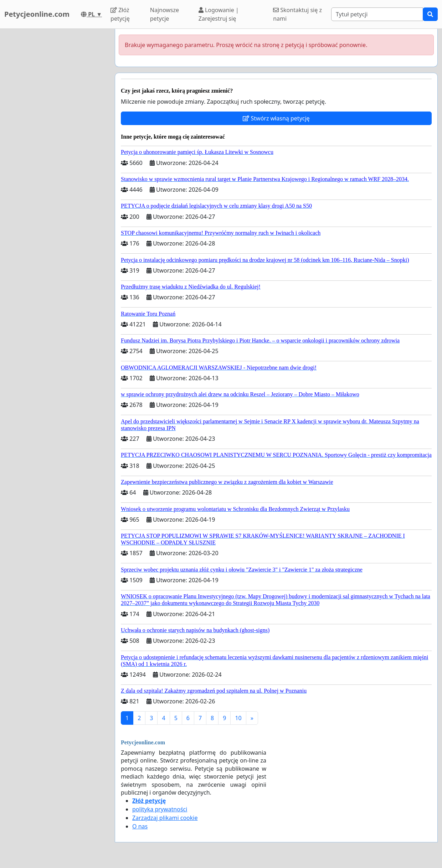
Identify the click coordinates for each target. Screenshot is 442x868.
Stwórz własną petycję (276, 118)
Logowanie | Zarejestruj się (219, 14)
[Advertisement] (55, 136)
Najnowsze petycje (165, 14)
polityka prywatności (160, 809)
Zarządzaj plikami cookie (165, 818)
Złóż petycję (120, 14)
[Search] (377, 14)
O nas (140, 826)
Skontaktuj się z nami (297, 14)
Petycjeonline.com (37, 14)
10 (238, 718)
